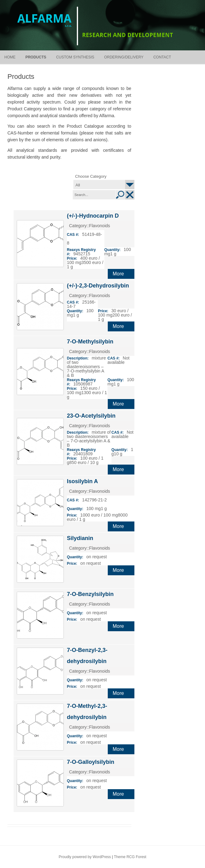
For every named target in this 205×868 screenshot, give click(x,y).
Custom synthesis (75, 57)
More (118, 274)
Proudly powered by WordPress (85, 857)
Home (10, 57)
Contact (162, 57)
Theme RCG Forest (130, 857)
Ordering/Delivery (124, 57)
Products (36, 57)
